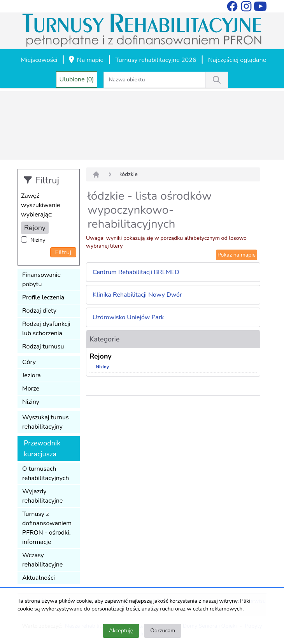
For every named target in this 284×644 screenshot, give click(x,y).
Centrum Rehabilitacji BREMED (136, 272)
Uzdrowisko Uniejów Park (128, 317)
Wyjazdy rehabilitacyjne (42, 496)
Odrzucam (163, 631)
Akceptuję (121, 631)
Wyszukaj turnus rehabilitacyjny (46, 422)
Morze (31, 389)
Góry (29, 362)
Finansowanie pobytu (41, 280)
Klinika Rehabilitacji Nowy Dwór (137, 295)
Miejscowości (39, 60)
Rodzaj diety (39, 311)
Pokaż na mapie (237, 255)
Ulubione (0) (77, 79)
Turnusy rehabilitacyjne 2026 (156, 60)
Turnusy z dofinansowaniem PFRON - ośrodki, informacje (47, 528)
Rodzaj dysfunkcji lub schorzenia (46, 329)
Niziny (38, 240)
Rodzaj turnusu (43, 347)
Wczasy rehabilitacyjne (42, 560)
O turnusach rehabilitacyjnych (46, 473)
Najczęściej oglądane (237, 60)
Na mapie (86, 60)
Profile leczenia (43, 297)
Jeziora (32, 375)
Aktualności (39, 578)
